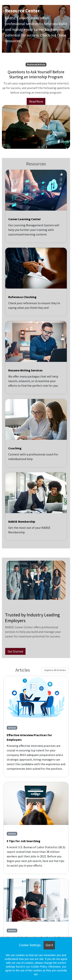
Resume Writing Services (25, 370)
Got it (49, 945)
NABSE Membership (22, 522)
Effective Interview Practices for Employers (29, 737)
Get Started (15, 651)
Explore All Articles (55, 670)
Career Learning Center (24, 219)
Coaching (15, 448)
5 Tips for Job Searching (24, 841)
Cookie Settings (30, 945)
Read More (36, 101)
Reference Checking (22, 297)
